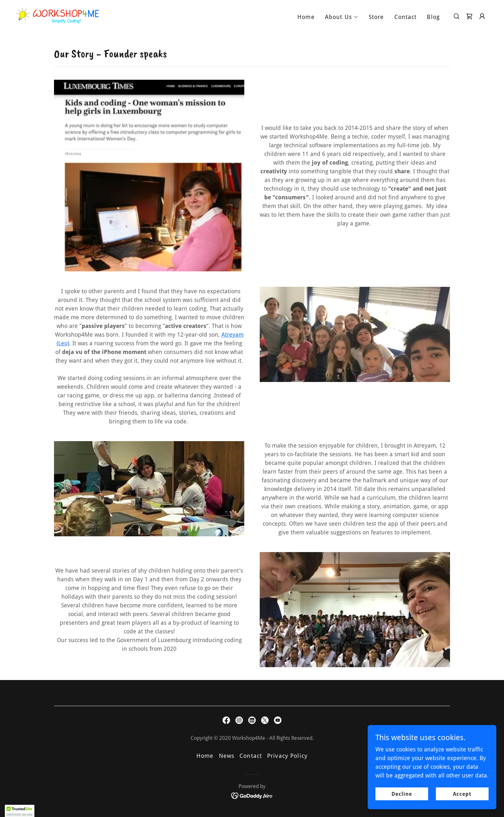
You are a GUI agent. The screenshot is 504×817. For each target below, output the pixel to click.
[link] (58, 16)
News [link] (227, 756)
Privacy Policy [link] (287, 756)
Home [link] (306, 17)
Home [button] (205, 756)
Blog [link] (433, 17)
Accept (462, 794)
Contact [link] (406, 17)
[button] (342, 17)
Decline (402, 794)
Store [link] (376, 17)
